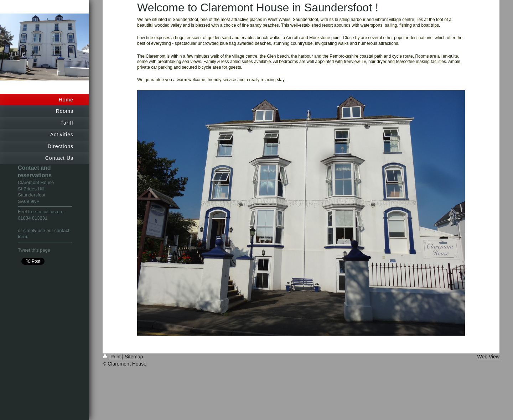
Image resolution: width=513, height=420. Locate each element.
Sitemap (134, 357)
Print (112, 357)
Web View (488, 357)
